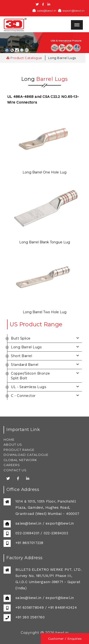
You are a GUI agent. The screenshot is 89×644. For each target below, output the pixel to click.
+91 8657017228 (29, 543)
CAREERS (12, 465)
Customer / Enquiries (65, 639)
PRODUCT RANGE (19, 450)
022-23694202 (56, 533)
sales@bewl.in (44, 11)
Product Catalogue (24, 58)
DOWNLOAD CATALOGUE (26, 455)
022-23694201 (27, 533)
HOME (9, 440)
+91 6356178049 (30, 608)
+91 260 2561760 (30, 617)
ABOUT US (13, 444)
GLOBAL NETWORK (20, 460)
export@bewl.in (71, 11)
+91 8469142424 (62, 608)
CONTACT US (15, 470)
